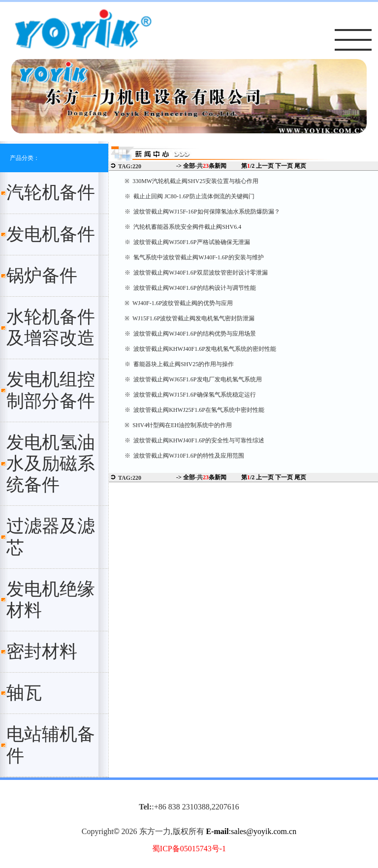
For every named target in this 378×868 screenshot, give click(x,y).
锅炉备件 (42, 276)
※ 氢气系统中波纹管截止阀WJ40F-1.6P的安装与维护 (194, 257)
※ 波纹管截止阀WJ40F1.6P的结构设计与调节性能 (190, 288)
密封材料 (42, 651)
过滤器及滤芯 (51, 537)
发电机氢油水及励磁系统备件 (51, 464)
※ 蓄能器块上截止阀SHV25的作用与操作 (179, 364)
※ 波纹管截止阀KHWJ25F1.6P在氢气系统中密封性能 (194, 410)
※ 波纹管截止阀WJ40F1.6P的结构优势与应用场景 (190, 334)
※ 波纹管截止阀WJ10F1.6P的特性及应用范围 (184, 456)
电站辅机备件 (51, 745)
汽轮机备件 (51, 192)
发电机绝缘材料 (51, 600)
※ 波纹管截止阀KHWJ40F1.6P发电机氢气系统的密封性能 (200, 349)
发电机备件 (51, 234)
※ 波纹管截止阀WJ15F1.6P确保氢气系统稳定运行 (190, 395)
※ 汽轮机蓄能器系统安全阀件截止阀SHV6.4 (183, 227)
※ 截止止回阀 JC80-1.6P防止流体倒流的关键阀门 (189, 196)
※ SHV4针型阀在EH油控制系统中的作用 (178, 425)
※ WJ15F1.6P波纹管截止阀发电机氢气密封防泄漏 (189, 318)
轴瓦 (24, 693)
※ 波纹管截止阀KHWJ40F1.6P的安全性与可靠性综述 (194, 440)
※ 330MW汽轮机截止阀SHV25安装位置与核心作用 (191, 181)
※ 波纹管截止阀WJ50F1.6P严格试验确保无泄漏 (187, 242)
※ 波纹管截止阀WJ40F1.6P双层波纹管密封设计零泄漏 (196, 273)
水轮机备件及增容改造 (51, 327)
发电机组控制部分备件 (51, 390)
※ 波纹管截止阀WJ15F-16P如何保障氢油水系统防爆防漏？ (202, 212)
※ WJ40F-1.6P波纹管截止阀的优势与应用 (179, 303)
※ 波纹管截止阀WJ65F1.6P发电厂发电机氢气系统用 (193, 379)
